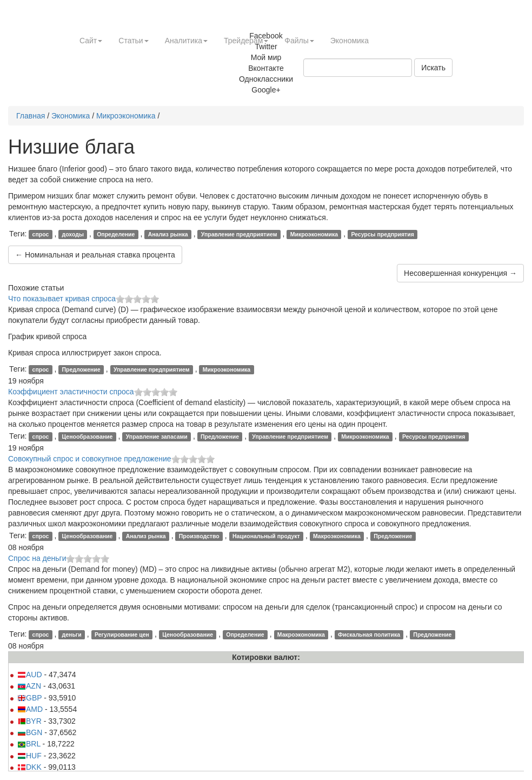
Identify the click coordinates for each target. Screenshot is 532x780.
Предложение (81, 369)
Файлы (299, 41)
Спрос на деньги (37, 558)
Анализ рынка (168, 234)
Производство (199, 536)
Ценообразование (88, 437)
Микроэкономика (126, 116)
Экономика (350, 41)
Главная (31, 116)
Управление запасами (157, 437)
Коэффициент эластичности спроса (71, 392)
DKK (29, 767)
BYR (29, 721)
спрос (41, 234)
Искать (433, 68)
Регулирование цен (122, 634)
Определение (116, 234)
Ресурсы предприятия (382, 234)
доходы (73, 234)
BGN (30, 732)
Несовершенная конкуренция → (460, 273)
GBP (29, 698)
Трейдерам (246, 41)
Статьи (133, 41)
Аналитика (186, 41)
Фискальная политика (369, 634)
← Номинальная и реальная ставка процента (95, 255)
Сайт (91, 41)
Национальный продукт (266, 536)
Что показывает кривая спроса (62, 299)
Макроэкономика (337, 536)
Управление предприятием (239, 234)
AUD (30, 675)
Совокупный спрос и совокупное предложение (90, 459)
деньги (72, 634)
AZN (29, 686)
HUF (29, 756)
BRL (29, 744)
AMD (30, 709)
